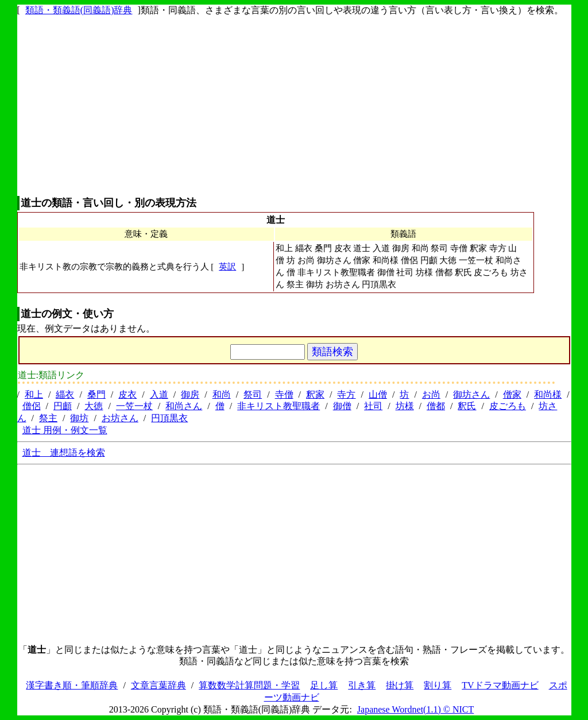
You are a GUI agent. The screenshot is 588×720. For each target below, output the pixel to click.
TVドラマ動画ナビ (500, 685)
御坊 (79, 418)
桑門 (96, 394)
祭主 (48, 418)
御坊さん (471, 394)
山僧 (378, 394)
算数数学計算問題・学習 (249, 685)
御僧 (342, 406)
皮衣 (127, 394)
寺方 (346, 394)
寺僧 (284, 394)
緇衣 (65, 394)
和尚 (222, 394)
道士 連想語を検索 (64, 453)
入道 (159, 394)
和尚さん (184, 406)
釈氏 (467, 406)
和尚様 (548, 394)
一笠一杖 (134, 406)
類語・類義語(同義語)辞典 (79, 10)
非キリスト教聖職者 (278, 406)
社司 (373, 406)
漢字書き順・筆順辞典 (72, 685)
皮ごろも (508, 406)
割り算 (438, 685)
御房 (190, 394)
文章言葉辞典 (158, 685)
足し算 (324, 685)
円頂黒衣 (169, 418)
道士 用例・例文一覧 (65, 430)
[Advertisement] (294, 106)
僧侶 (32, 406)
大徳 (94, 406)
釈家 (315, 394)
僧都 (436, 406)
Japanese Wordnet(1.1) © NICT (415, 709)
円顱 (63, 406)
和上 (34, 394)
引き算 (362, 685)
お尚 (431, 394)
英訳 (227, 267)
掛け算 (400, 685)
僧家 (512, 394)
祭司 (253, 394)
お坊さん (120, 418)
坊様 (405, 406)
